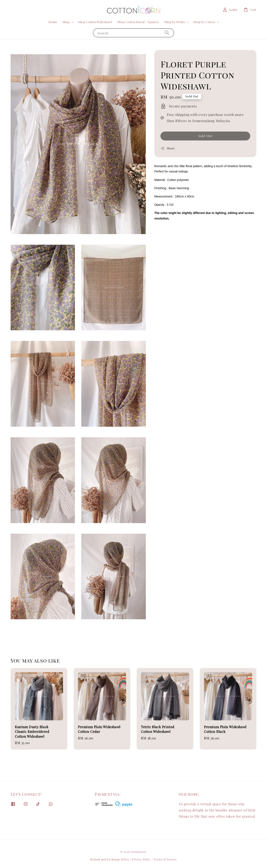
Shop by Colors (204, 22)
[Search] (167, 33)
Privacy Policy (142, 859)
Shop (66, 22)
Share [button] (168, 148)
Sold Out (205, 136)
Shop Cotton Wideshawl (95, 22)
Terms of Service (165, 859)
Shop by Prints (174, 22)
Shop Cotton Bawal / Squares (138, 22)
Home (53, 22)
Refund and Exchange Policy (110, 859)
